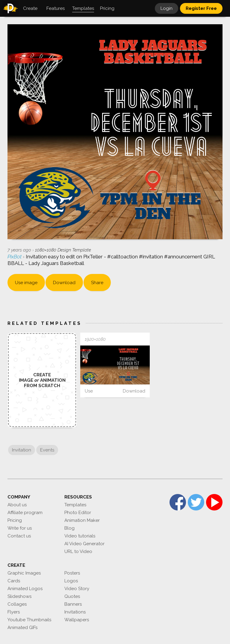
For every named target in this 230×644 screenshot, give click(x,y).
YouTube (214, 502)
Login (167, 8)
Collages (17, 604)
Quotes (72, 596)
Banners (73, 604)
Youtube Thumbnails (29, 620)
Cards (14, 581)
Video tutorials (80, 536)
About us (17, 505)
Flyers (14, 612)
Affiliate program (25, 513)
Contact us (19, 536)
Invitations (75, 612)
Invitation (22, 450)
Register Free (201, 8)
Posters (72, 573)
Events (47, 450)
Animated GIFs (22, 628)
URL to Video (78, 551)
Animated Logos (25, 589)
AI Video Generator (84, 544)
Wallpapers (77, 620)
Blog (69, 528)
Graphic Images (24, 573)
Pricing (15, 520)
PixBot (15, 257)
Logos (71, 581)
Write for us (20, 528)
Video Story (77, 589)
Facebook (178, 502)
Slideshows (19, 596)
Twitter (196, 502)
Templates (75, 505)
